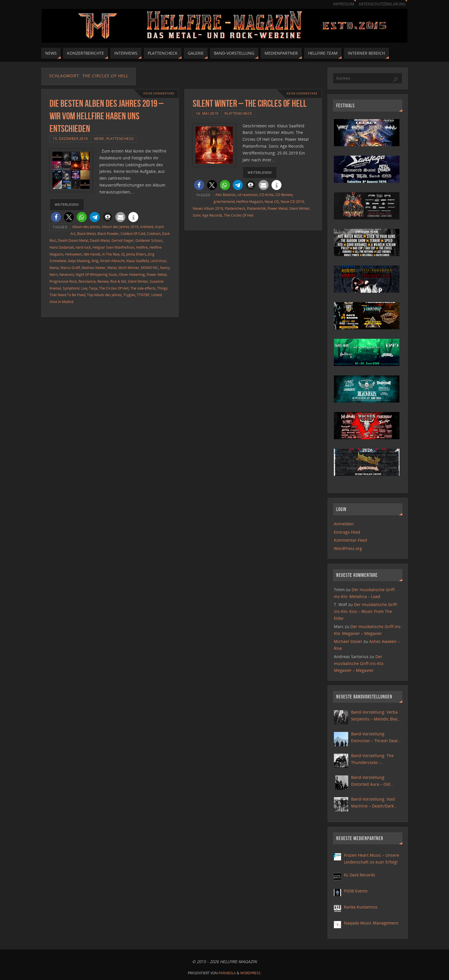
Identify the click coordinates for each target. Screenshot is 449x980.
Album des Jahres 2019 (120, 227)
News (99, 138)
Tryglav (129, 295)
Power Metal (157, 274)
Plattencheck (120, 138)
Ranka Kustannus (361, 907)
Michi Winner (129, 268)
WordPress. (251, 973)
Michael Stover (348, 641)
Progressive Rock (63, 281)
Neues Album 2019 (208, 208)
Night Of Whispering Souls (96, 274)
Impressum (344, 4)
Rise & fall (118, 281)
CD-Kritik (266, 195)
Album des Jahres (86, 227)
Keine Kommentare (157, 93)
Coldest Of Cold (133, 233)
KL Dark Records (360, 875)
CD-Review (284, 195)
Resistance (87, 281)
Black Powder (108, 233)
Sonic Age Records (207, 215)
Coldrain (154, 233)
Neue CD (272, 201)
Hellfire (142, 247)
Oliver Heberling (132, 274)
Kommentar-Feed (350, 540)
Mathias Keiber (94, 268)
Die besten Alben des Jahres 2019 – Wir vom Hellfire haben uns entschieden (107, 116)
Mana (54, 268)
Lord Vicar (158, 261)
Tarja (93, 288)
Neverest (67, 274)
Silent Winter (138, 281)
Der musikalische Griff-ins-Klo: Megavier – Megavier (359, 663)
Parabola (227, 973)
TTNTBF (143, 295)
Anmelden (344, 524)
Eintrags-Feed (347, 532)
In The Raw (111, 254)
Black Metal (86, 233)
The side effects (143, 288)
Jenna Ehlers (136, 254)
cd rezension (248, 195)
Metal (112, 268)
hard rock (83, 247)
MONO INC (150, 268)
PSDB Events (356, 891)
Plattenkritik (256, 208)
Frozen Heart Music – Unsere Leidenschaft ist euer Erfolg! (372, 859)
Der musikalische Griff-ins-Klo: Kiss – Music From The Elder (366, 611)
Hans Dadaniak (62, 247)
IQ (123, 254)
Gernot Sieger (123, 240)
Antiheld (147, 227)
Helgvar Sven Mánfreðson (113, 247)
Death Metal (100, 240)
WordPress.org (348, 548)
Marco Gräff (70, 268)
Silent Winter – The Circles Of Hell (250, 103)
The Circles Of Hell (114, 288)
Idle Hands (92, 254)
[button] (56, 217)
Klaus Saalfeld (137, 261)
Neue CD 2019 (292, 201)
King (95, 261)
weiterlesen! (67, 204)
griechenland (224, 201)
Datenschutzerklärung (382, 4)
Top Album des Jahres (104, 295)
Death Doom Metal (73, 240)
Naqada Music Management (371, 923)
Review (103, 281)
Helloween (73, 254)
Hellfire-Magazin (250, 201)
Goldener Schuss (149, 240)
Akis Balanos (226, 195)
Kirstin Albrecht (112, 261)
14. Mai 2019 (207, 113)
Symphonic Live (75, 288)
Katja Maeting (79, 261)
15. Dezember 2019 (70, 138)
